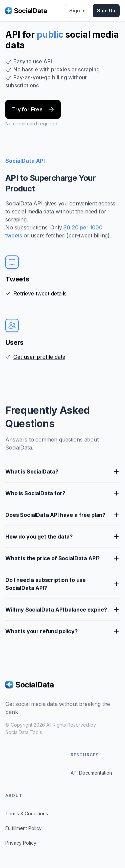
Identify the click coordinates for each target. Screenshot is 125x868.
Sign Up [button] (106, 11)
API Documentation (91, 773)
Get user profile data (39, 357)
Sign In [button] (77, 11)
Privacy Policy (21, 843)
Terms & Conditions (27, 813)
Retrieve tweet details (40, 293)
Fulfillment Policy (23, 828)
